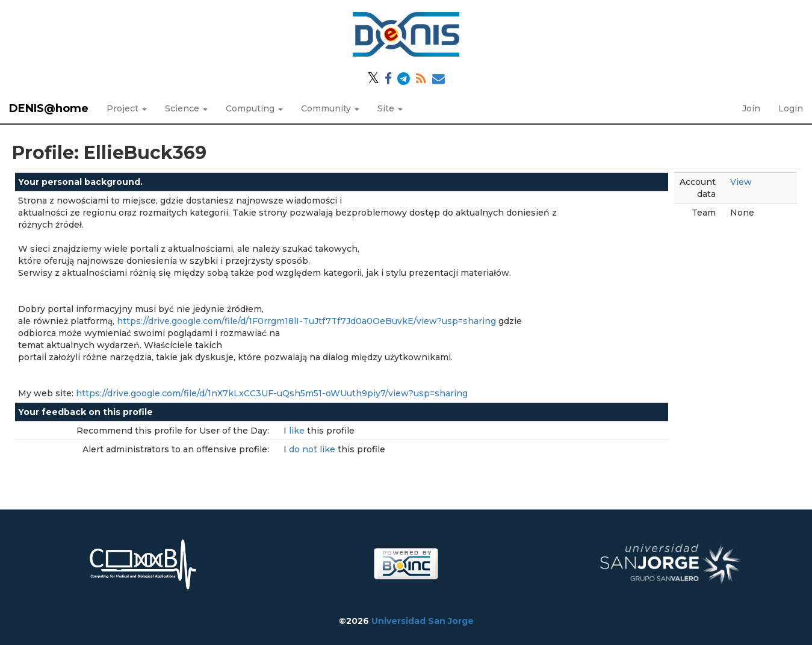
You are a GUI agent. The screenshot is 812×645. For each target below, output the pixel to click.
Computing (254, 108)
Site (390, 108)
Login (791, 108)
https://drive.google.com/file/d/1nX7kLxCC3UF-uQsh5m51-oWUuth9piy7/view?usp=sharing (272, 393)
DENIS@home (49, 108)
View (741, 182)
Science (186, 108)
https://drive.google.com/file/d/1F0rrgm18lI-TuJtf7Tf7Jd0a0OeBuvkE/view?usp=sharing (306, 321)
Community (330, 108)
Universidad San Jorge (423, 621)
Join (751, 108)
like (298, 431)
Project (127, 108)
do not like (313, 449)
